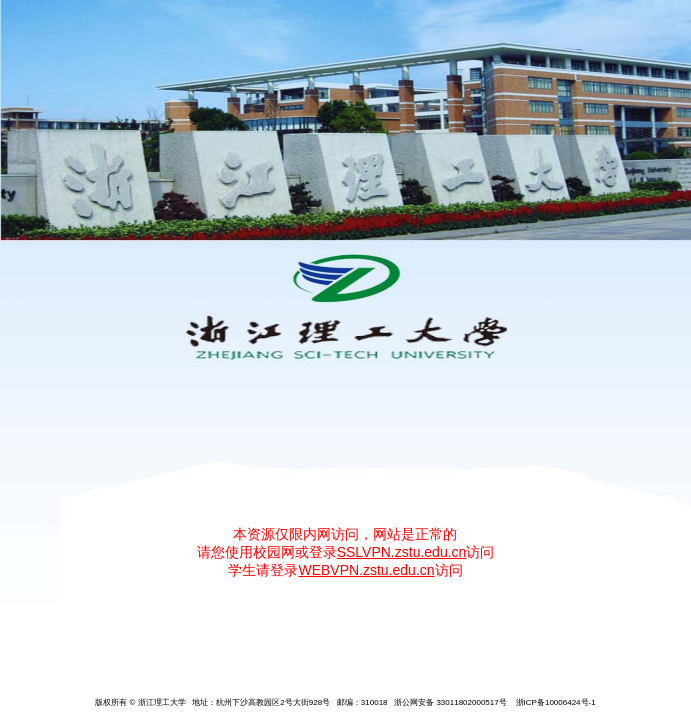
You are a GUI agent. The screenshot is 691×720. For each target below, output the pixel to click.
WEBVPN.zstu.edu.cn (366, 570)
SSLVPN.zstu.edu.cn (402, 552)
